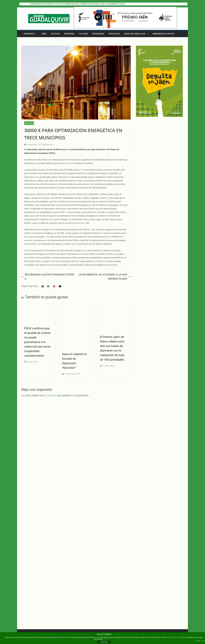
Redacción (49, 144)
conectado (51, 395)
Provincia (29, 34)
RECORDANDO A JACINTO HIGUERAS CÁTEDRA (48, 277)
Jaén (44, 34)
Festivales (114, 34)
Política (55, 34)
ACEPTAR (104, 642)
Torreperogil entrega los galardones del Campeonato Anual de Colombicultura (77, 4)
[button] (36, 34)
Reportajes (98, 34)
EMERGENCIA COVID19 (163, 34)
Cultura (83, 34)
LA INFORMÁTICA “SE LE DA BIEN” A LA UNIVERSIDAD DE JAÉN (105, 277)
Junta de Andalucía (135, 34)
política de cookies (173, 637)
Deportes (69, 34)
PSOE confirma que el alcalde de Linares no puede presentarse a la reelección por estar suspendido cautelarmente (38, 342)
